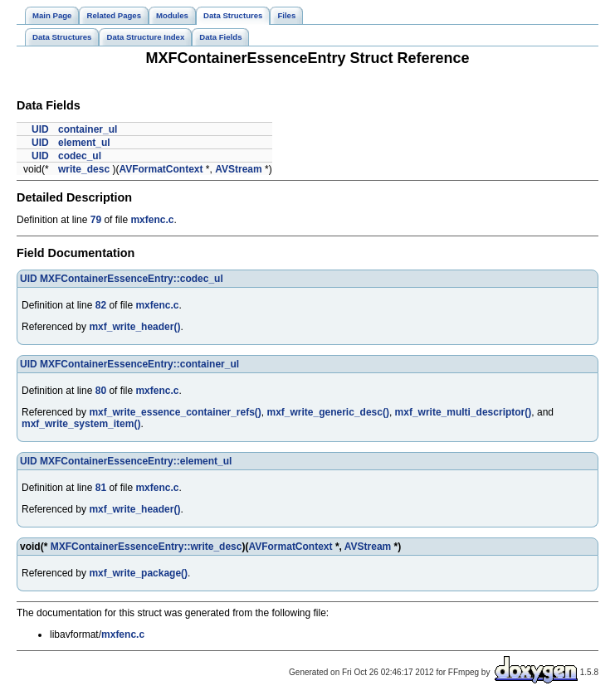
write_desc (84, 169)
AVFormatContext (161, 169)
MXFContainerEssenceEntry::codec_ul (132, 279)
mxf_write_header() (134, 327)
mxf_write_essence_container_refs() (175, 412)
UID (40, 129)
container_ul (88, 129)
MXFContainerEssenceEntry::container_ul (139, 364)
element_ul (84, 143)
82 (101, 305)
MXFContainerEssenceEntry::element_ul (136, 461)
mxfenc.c (152, 220)
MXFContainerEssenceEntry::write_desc (146, 547)
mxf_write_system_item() (81, 424)
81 (101, 488)
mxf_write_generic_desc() (328, 412)
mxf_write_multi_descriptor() (464, 412)
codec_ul (80, 156)
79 (96, 220)
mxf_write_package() (138, 573)
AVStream (238, 169)
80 (101, 391)
